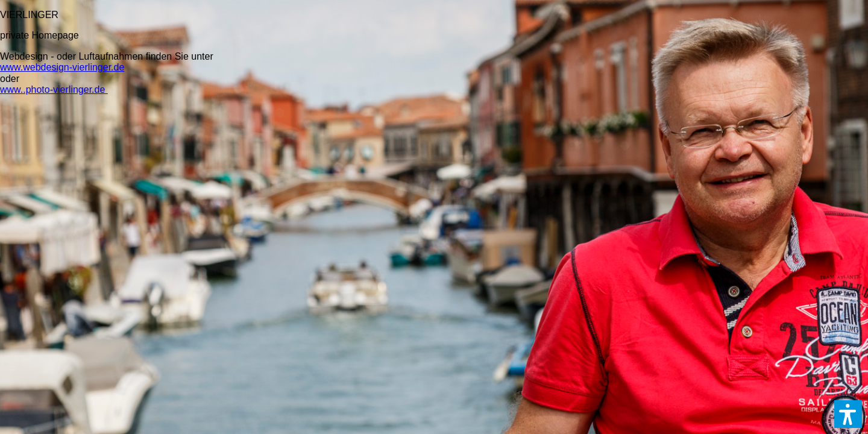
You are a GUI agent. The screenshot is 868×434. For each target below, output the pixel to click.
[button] (848, 414)
